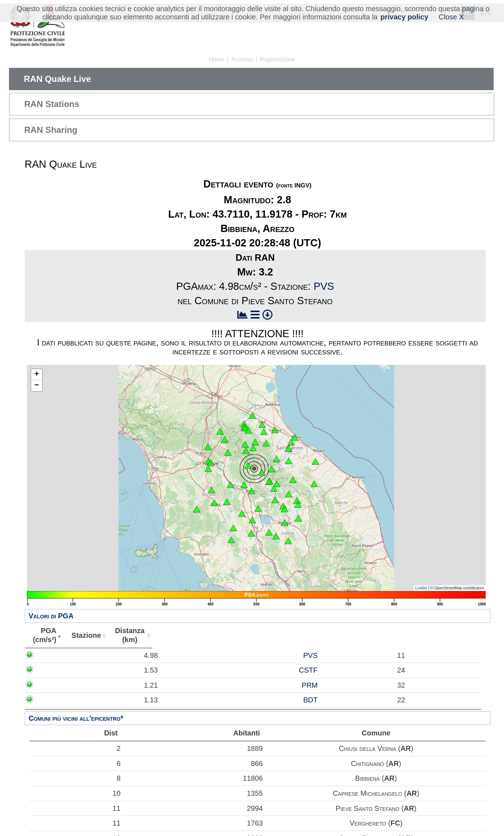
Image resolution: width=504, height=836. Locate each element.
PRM (92, 685)
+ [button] (36, 375)
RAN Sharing (51, 130)
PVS (324, 286)
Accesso (242, 59)
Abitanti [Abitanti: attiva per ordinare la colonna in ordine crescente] (167, 635)
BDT (93, 700)
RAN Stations (52, 104)
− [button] (36, 386)
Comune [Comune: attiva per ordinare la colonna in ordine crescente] (334, 635)
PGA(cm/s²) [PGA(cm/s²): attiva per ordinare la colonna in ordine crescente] (43, 635)
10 (76, 793)
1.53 (51, 670)
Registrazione (277, 59)
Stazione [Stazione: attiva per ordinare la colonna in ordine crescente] (83, 635)
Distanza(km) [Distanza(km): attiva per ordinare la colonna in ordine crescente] (125, 635)
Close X (451, 17)
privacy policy (404, 17)
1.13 (51, 700)
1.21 (51, 685)
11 (76, 808)
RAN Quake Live (58, 79)
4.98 (51, 655)
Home (217, 59)
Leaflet (421, 588)
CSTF (91, 670)
